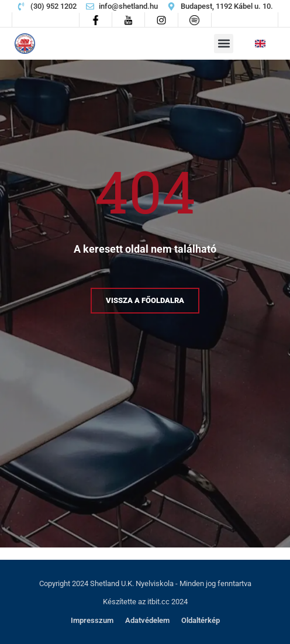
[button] (224, 44)
